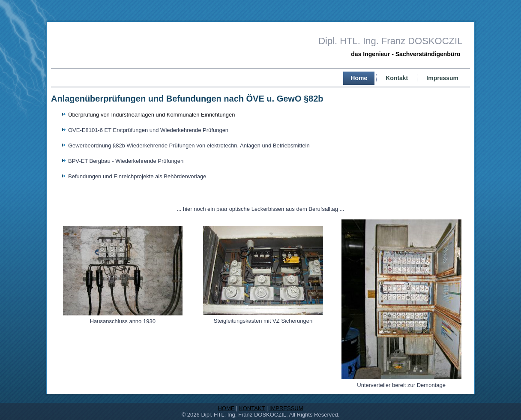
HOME (226, 408)
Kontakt (397, 78)
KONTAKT (252, 408)
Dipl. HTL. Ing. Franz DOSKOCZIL (390, 41)
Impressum (442, 78)
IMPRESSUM (286, 408)
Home (359, 78)
